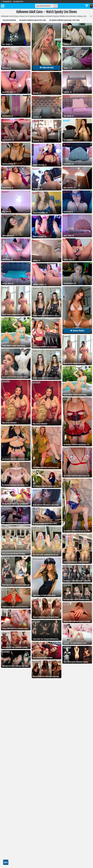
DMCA (6, 862)
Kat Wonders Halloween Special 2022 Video (33, 20)
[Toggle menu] (3, 6)
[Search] (56, 6)
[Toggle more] (91, 16)
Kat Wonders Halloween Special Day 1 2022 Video (64, 20)
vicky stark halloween (9, 20)
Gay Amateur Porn (18, 2)
